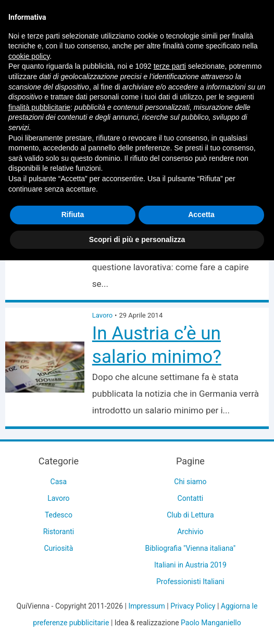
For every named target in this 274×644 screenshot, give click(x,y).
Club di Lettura (190, 515)
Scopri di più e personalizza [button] (137, 239)
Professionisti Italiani (190, 582)
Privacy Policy (193, 606)
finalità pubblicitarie (39, 107)
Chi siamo (190, 482)
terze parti (170, 66)
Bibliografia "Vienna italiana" (191, 548)
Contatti (191, 498)
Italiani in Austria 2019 (190, 565)
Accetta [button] (201, 214)
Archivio (190, 532)
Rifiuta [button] (73, 214)
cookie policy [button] (29, 56)
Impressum (146, 606)
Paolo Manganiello (211, 623)
